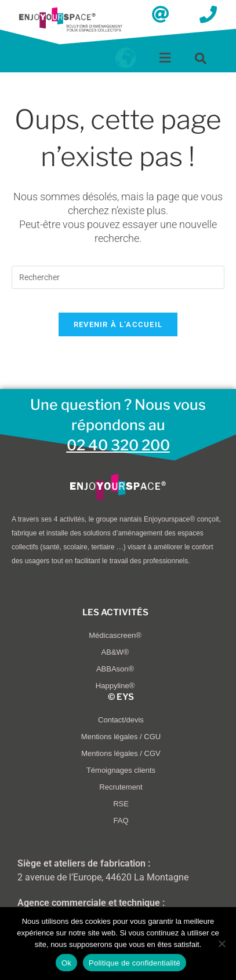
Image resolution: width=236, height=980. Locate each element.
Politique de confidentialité (135, 963)
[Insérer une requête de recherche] (118, 277)
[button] (165, 58)
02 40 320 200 (118, 445)
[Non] (222, 944)
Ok (66, 963)
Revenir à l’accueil (118, 324)
